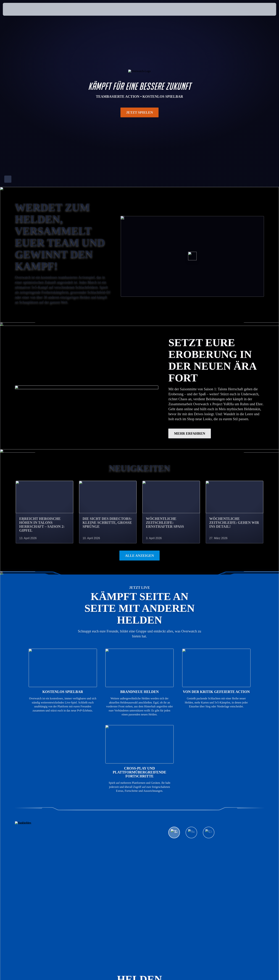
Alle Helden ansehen (196, 832)
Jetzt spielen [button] (139, 112)
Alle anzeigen (139, 556)
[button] (262, 9)
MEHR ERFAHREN (190, 434)
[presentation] (16, 9)
